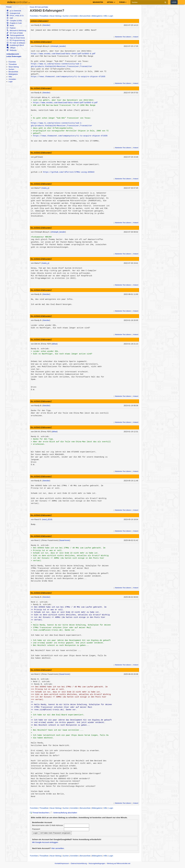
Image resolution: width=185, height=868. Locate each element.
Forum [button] (123, 2)
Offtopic (11, 48)
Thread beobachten (39, 813)
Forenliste (12, 62)
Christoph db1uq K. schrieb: (46, 98)
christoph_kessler (58, 46)
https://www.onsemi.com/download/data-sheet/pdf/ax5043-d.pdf (63, 54)
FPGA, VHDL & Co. (15, 16)
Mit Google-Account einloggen (45, 842)
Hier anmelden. (58, 848)
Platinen (11, 28)
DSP (10, 18)
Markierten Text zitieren (123, 37)
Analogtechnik (13, 13)
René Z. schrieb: (40, 602)
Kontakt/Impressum (62, 863)
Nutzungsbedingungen (97, 863)
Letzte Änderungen (14, 56)
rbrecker (46, 25)
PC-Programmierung (16, 40)
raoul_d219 (47, 519)
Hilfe (10, 77)
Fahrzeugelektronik (15, 35)
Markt (10, 25)
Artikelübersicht (13, 54)
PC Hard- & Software (16, 43)
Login (174, 2)
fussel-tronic (65, 540)
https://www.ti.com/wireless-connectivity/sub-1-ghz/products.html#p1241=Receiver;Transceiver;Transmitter (62, 65)
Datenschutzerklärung (79, 863)
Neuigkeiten (98, 2)
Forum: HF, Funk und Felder (39, 7)
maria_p (45, 188)
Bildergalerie (13, 74)
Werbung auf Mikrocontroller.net (119, 863)
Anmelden (12, 79)
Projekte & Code (14, 23)
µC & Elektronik (14, 11)
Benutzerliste (13, 72)
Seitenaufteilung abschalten (64, 813)
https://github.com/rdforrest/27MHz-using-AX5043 (69, 172)
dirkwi (55, 344)
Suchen (11, 69)
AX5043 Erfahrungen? (40, 21)
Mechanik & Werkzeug (16, 30)
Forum (9, 7)
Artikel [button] (111, 2)
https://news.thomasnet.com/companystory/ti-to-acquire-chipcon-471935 (68, 77)
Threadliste (13, 64)
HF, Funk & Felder (15, 33)
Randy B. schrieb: (40, 349)
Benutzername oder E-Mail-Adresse (47, 825)
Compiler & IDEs (14, 21)
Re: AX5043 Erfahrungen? (41, 42)
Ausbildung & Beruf (15, 45)
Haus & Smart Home (16, 38)
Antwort (136, 37)
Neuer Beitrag (14, 67)
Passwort (36, 829)
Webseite (12, 50)
